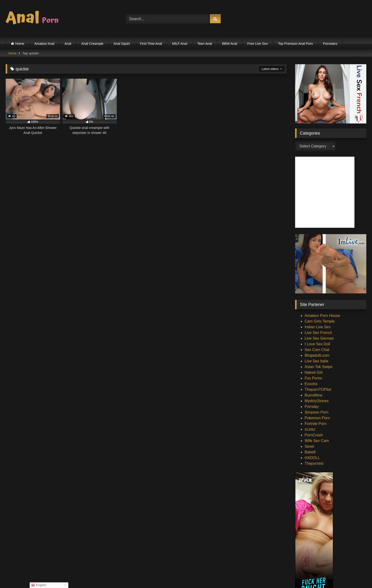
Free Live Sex (257, 44)
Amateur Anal (44, 44)
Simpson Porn (317, 412)
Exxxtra (311, 384)
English (39, 585)
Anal (68, 44)
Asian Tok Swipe (319, 367)
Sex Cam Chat (317, 350)
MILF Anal (180, 44)
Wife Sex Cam (317, 441)
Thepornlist (314, 463)
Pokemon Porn (317, 418)
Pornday (312, 407)
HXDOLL (312, 458)
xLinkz (310, 429)
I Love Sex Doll (317, 344)
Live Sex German (319, 338)
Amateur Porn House (322, 316)
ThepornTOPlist (318, 390)
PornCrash (314, 435)
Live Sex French (318, 333)
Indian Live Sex (318, 327)
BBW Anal (230, 44)
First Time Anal (151, 44)
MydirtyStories (317, 401)
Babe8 (310, 452)
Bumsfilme (314, 395)
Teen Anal (205, 44)
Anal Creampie (92, 44)
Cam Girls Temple (320, 321)
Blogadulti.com (317, 355)
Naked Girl (314, 372)
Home (20, 44)
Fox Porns (313, 378)
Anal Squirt (122, 44)
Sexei (309, 446)
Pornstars (330, 44)
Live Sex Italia (316, 361)
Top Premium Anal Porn (295, 44)
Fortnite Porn (316, 424)
